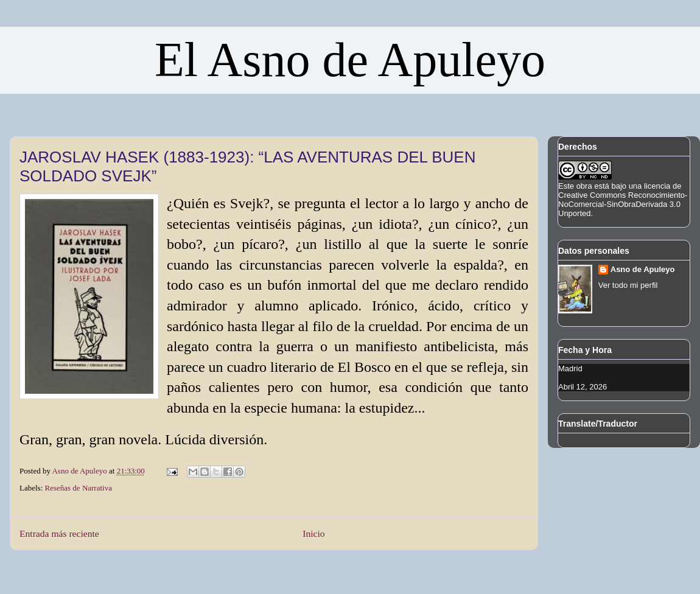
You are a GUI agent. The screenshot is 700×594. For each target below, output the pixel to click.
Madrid (570, 369)
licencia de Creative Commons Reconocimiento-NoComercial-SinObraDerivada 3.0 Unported (623, 200)
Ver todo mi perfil (628, 285)
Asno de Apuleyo (643, 269)
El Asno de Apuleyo (350, 60)
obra (584, 186)
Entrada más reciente (59, 533)
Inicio (313, 533)
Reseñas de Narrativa (79, 488)
